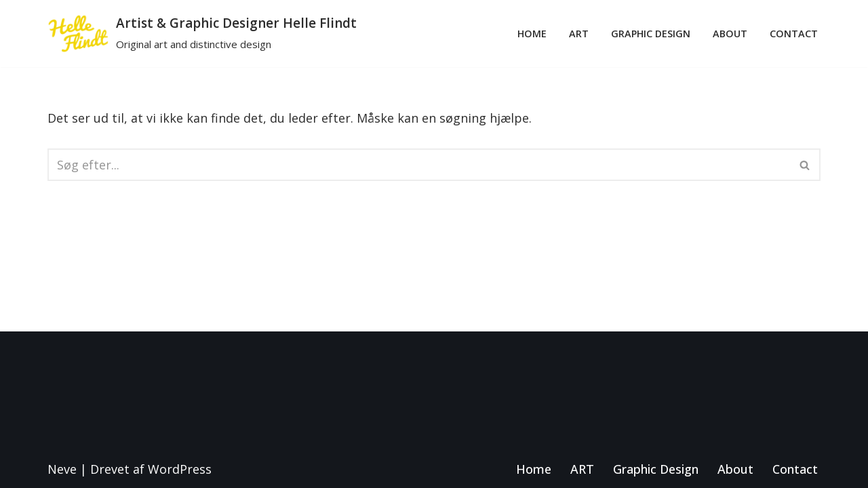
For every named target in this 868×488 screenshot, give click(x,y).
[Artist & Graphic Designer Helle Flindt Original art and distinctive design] (202, 34)
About (730, 34)
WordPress (180, 469)
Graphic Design (651, 34)
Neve (62, 469)
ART (579, 34)
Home (532, 34)
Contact (794, 34)
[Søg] (419, 165)
